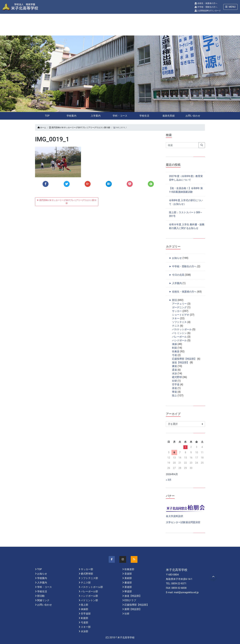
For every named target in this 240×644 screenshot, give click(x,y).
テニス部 (86, 583)
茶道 (174, 388)
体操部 (84, 609)
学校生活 (144, 116)
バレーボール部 (89, 591)
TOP (47, 116)
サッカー (177, 311)
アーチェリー (179, 304)
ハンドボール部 (89, 596)
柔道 (174, 370)
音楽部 (128, 574)
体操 (174, 344)
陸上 (174, 396)
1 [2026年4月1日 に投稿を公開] (185, 447)
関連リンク (43, 600)
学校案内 (71, 116)
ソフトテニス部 (89, 578)
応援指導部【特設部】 (184, 359)
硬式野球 (177, 377)
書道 (174, 366)
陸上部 (84, 605)
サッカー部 (87, 569)
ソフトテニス (179, 322)
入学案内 (96, 116)
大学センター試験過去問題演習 (183, 522)
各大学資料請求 (174, 516)
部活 (174, 300)
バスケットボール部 (92, 587)
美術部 (128, 578)
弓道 (174, 355)
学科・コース (120, 116)
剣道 (174, 348)
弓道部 (84, 623)
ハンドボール (179, 340)
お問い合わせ (193, 116)
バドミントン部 (89, 600)
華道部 (128, 591)
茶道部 (128, 587)
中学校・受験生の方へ (206, 7)
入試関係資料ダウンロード (208, 11)
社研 (174, 381)
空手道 (176, 384)
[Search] (182, 145)
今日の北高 (178, 275)
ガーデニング (179, 307)
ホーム (42, 127)
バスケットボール (182, 329)
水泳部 (84, 631)
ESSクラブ (130, 600)
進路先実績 (169, 116)
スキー (176, 318)
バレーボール (179, 337)
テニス (176, 326)
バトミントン (179, 333)
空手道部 (86, 614)
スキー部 (86, 627)
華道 (174, 392)
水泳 (174, 373)
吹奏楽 (176, 351)
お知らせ (177, 258)
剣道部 (84, 618)
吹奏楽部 (129, 569)
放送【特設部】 (181, 362)
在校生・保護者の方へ (206, 3)
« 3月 (169, 480)
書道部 (128, 583)
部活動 (41, 596)
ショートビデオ (181, 315)
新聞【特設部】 (133, 609)
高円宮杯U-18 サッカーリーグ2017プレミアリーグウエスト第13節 (80, 127)
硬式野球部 (87, 574)
